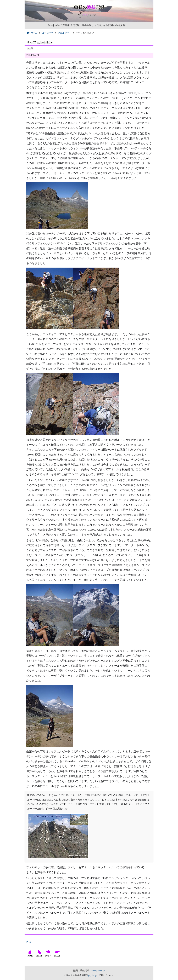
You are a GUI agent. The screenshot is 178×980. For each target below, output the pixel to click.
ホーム (32, 33)
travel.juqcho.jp (98, 971)
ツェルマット (64, 33)
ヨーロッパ (47, 33)
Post (29, 942)
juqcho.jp (92, 975)
